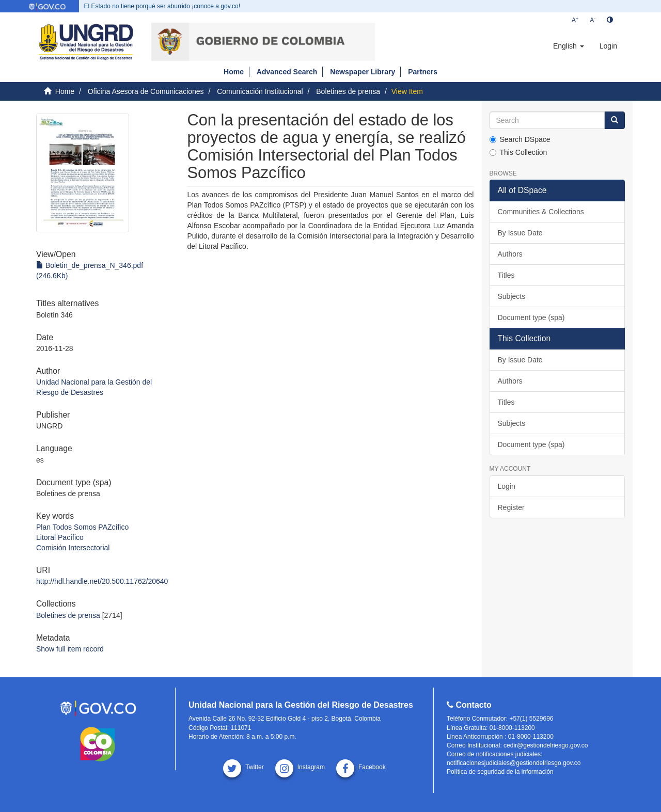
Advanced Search (287, 72)
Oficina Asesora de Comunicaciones (146, 91)
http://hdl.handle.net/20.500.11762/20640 (102, 581)
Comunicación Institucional (260, 91)
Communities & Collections (541, 212)
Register (511, 507)
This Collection (518, 152)
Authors (510, 254)
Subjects (512, 296)
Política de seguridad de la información (500, 772)
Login (507, 486)
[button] (569, 46)
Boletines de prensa (348, 91)
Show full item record (70, 649)
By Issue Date (520, 233)
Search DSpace (520, 139)
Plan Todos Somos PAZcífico (82, 527)
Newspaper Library (363, 72)
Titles (506, 275)
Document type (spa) (531, 317)
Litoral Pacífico (60, 537)
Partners (423, 72)
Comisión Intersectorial (73, 548)
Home (234, 72)
